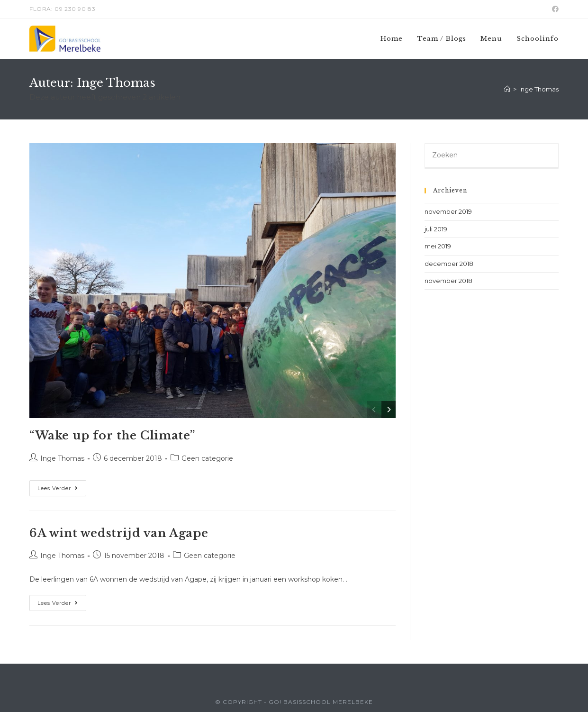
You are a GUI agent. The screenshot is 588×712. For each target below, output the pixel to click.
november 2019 (448, 211)
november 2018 (448, 281)
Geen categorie (207, 458)
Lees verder (62, 490)
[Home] (507, 89)
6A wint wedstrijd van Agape (119, 533)
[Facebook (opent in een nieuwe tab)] (554, 9)
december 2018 (449, 264)
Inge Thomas (62, 458)
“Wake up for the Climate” (112, 435)
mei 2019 (438, 246)
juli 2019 (436, 229)
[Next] (389, 410)
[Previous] (374, 410)
